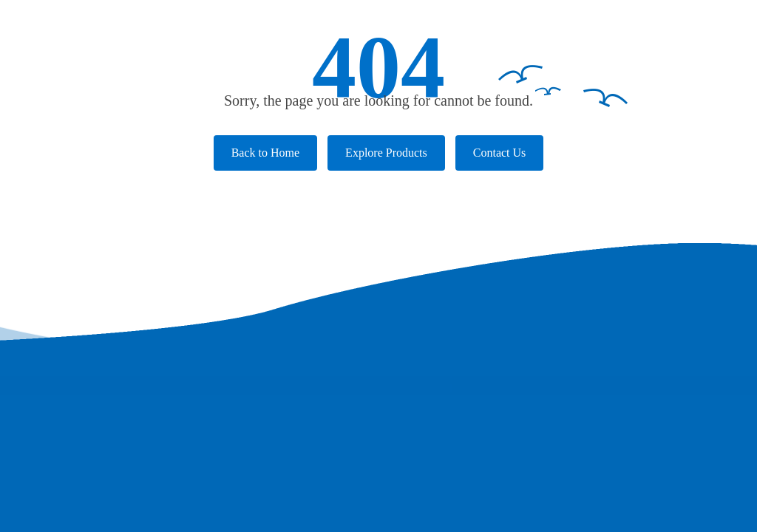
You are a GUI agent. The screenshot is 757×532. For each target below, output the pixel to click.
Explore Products (386, 153)
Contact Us (500, 153)
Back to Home (265, 153)
